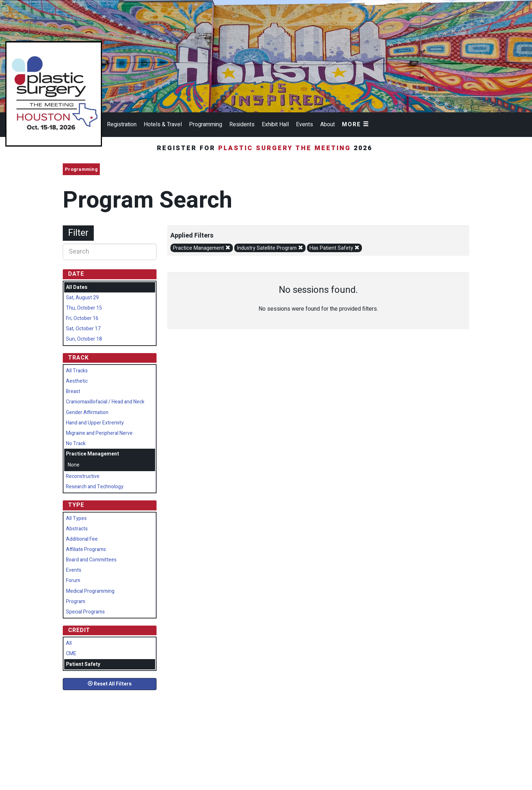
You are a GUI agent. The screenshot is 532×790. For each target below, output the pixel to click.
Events (305, 124)
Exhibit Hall (275, 124)
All (69, 643)
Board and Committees (91, 560)
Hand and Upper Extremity (95, 423)
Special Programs (85, 612)
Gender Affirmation (87, 412)
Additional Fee (82, 539)
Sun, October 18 (84, 339)
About (328, 124)
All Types (76, 518)
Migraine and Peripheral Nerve (99, 433)
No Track (76, 444)
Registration (122, 124)
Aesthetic (77, 381)
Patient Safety (83, 664)
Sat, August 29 (82, 298)
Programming (206, 124)
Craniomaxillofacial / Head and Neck (105, 402)
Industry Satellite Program (270, 248)
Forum (73, 580)
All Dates (77, 287)
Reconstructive (83, 476)
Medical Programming (90, 591)
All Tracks (77, 371)
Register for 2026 (266, 148)
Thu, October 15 (84, 308)
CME (71, 654)
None (74, 465)
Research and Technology (95, 487)
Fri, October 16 (82, 318)
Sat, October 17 (83, 329)
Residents (242, 124)
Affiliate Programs (86, 549)
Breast (73, 391)
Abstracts (77, 529)
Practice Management (202, 248)
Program (76, 602)
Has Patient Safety (334, 248)
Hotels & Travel (163, 124)
